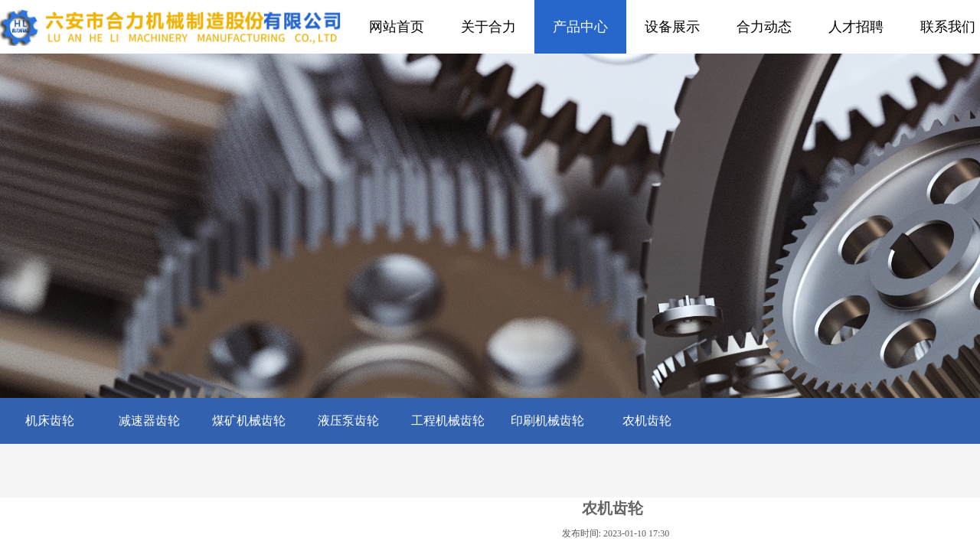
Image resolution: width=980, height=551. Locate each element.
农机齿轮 (647, 421)
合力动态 (764, 27)
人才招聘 (856, 27)
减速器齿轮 (149, 421)
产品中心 (580, 27)
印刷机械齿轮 (547, 421)
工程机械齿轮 (448, 421)
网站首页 (397, 27)
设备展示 (672, 27)
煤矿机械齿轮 (249, 421)
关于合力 (488, 27)
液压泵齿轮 (348, 421)
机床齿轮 (50, 421)
